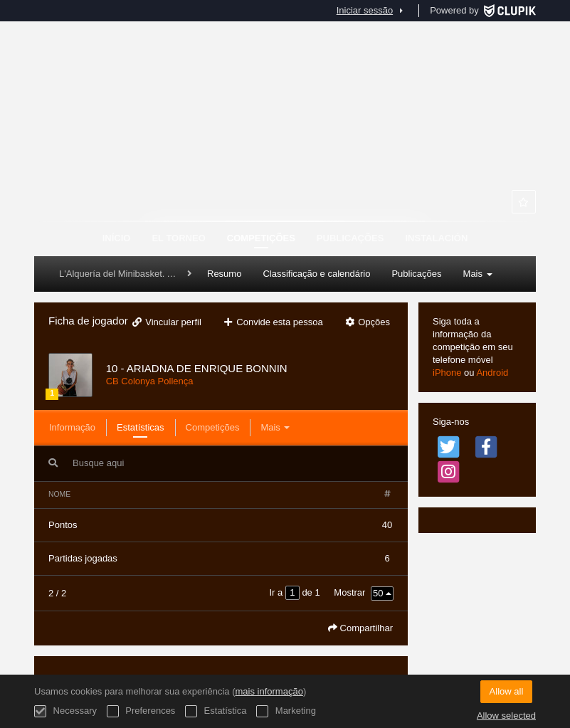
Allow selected (506, 716)
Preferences (141, 711)
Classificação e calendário (316, 274)
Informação (72, 427)
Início (117, 238)
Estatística (216, 711)
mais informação (269, 691)
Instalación (436, 238)
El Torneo (178, 238)
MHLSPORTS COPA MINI (285, 149)
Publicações (350, 238)
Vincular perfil (166, 322)
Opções (367, 322)
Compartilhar (360, 628)
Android (492, 373)
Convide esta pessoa (272, 322)
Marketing (286, 711)
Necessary (65, 711)
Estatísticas (140, 427)
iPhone (447, 373)
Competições (261, 238)
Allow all (507, 691)
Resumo (224, 274)
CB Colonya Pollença (150, 381)
